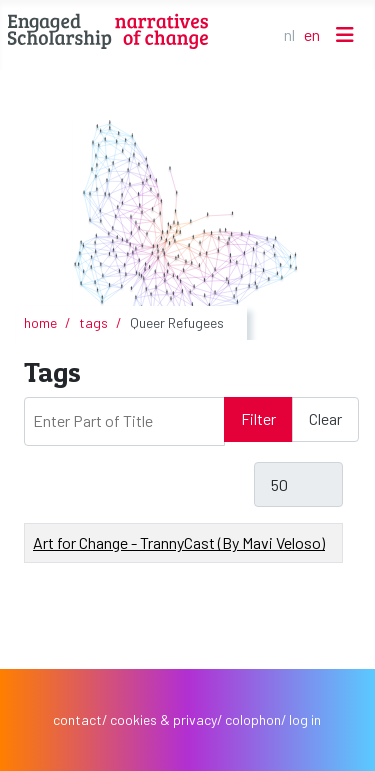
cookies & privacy (163, 719)
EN (312, 34)
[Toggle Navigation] (345, 34)
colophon (253, 719)
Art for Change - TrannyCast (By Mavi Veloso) (179, 542)
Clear (325, 418)
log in (305, 719)
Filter (258, 418)
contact (77, 719)
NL (289, 34)
